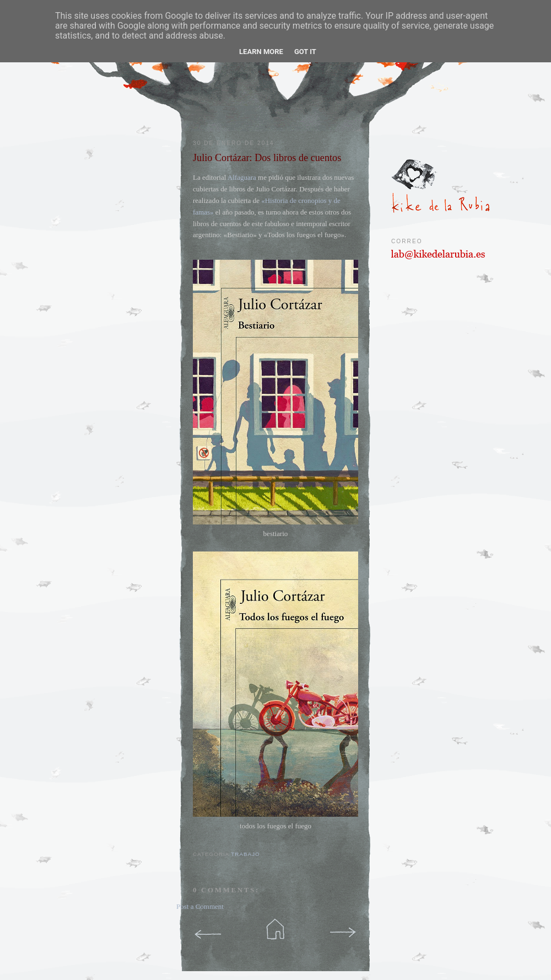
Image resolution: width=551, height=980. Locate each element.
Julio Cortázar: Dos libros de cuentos (267, 158)
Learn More (261, 52)
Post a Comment (200, 906)
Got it (305, 52)
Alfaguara (242, 177)
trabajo (245, 854)
